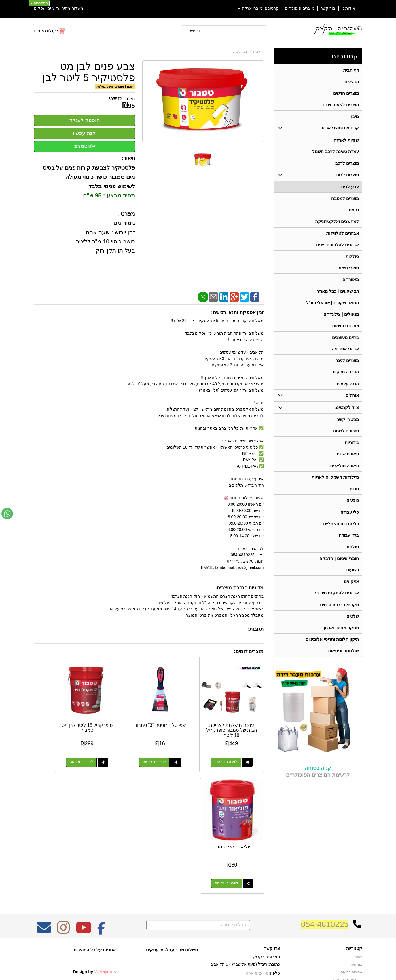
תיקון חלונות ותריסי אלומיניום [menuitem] (332, 649)
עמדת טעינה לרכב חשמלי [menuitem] (335, 153)
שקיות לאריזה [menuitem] (346, 141)
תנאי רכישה (271, 879)
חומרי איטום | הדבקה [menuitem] (339, 567)
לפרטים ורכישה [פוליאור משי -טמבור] (54, 749)
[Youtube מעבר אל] (84, 830)
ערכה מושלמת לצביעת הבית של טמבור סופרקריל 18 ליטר (238, 720)
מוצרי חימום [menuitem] (348, 271)
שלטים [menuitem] (353, 626)
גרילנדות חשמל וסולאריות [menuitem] (335, 484)
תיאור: (128, 158)
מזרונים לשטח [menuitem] (346, 437)
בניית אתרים (173, 970)
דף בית (258, 52)
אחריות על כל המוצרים (95, 848)
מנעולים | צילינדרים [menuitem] (341, 318)
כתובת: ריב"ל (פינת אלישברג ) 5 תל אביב (245, 862)
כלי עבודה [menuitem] (350, 519)
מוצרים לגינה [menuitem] (347, 366)
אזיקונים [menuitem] (351, 590)
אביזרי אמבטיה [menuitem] (345, 354)
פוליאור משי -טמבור (59, 715)
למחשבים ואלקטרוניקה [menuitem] (337, 224)
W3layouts (105, 870)
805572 (115, 99)
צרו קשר (272, 846)
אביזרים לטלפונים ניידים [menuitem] (337, 248)
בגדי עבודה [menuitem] (349, 543)
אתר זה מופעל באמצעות (198, 970)
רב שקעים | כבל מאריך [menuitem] (337, 295)
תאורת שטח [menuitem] (348, 461)
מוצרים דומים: (249, 651)
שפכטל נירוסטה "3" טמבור (179, 715)
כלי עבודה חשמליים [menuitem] (341, 531)
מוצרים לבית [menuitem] (347, 177)
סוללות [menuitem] (352, 259)
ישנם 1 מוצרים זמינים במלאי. (115, 87)
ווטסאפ (85, 146)
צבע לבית (240, 52)
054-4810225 (325, 822)
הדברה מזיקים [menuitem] (346, 377)
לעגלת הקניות (46, 31)
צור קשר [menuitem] (328, 8)
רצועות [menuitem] (353, 578)
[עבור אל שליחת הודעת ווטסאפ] (7, 514)
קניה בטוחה (318, 778)
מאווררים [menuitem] (351, 283)
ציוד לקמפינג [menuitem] (347, 413)
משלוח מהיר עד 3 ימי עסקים (59, 8)
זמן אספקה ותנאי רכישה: (237, 312)
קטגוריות (345, 56)
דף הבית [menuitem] (351, 70)
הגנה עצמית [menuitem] (348, 389)
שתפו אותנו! (271, 894)
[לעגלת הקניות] (50, 31)
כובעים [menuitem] (353, 508)
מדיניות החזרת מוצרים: (240, 588)
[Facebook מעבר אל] (101, 830)
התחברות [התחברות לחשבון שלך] (39, 3)
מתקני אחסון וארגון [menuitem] (341, 637)
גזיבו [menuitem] (355, 117)
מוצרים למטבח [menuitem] (345, 200)
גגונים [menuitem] (354, 212)
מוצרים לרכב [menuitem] (347, 165)
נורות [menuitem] (354, 496)
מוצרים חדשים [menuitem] (346, 94)
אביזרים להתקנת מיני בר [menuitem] (336, 602)
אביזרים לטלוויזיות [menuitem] (343, 236)
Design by (94, 870)
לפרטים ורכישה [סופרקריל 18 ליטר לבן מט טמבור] (113, 749)
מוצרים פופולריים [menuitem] (300, 8)
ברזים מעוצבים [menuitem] (345, 342)
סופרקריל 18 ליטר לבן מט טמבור (119, 715)
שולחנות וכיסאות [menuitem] (343, 661)
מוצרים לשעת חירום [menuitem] (341, 105)
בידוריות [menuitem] (352, 449)
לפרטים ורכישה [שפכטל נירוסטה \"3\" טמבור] (173, 749)
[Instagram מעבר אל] (63, 830)
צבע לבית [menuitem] (350, 189)
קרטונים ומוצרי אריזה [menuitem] (258, 8)
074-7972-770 (257, 872)
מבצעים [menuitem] (352, 82)
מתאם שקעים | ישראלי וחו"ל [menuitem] (332, 307)
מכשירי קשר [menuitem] (348, 425)
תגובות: (256, 629)
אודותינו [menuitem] (348, 8)
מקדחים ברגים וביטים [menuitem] (339, 614)
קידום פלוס (189, 970)
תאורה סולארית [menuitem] (344, 472)
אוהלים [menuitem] (352, 401)
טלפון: (275, 871)
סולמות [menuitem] (352, 555)
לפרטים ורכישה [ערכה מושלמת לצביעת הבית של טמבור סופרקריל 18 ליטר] (232, 749)
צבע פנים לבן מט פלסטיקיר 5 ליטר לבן (89, 72)
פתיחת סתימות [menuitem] (345, 330)
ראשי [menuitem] (358, 855)
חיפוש (195, 30)
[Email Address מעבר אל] (44, 830)
